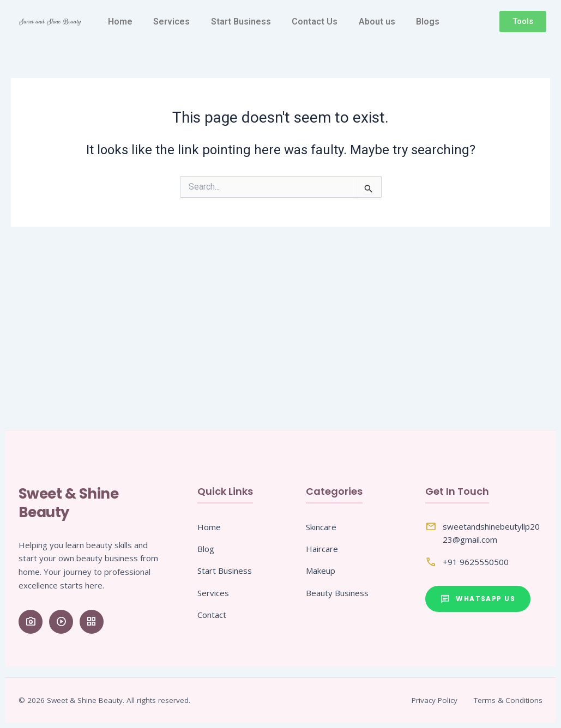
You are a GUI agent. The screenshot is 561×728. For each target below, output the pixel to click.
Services (171, 22)
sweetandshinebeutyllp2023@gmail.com (491, 533)
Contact (212, 615)
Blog (206, 549)
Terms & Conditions (508, 700)
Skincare (321, 527)
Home (120, 22)
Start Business (241, 22)
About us (377, 22)
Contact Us (315, 22)
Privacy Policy (435, 700)
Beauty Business (337, 593)
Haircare (322, 549)
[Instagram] (31, 622)
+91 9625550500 (476, 562)
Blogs (428, 22)
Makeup (321, 571)
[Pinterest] (92, 622)
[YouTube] (61, 622)
